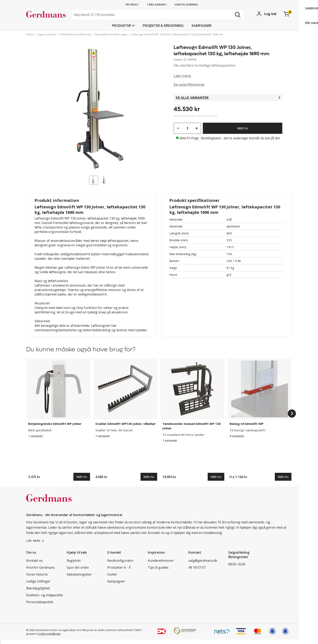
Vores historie (37, 574)
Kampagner (202, 26)
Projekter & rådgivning (163, 26)
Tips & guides (158, 567)
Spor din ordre (78, 567)
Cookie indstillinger (49, 634)
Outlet (112, 574)
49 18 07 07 (197, 567)
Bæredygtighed (38, 588)
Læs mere (182, 76)
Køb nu (243, 128)
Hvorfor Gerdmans (40, 567)
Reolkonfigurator (120, 561)
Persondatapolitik (40, 602)
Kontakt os (34, 561)
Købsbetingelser (79, 574)
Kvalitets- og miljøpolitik (45, 595)
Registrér (74, 561)
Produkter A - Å (119, 567)
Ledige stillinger (38, 581)
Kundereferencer (161, 561)
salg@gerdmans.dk (203, 561)
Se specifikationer (189, 85)
